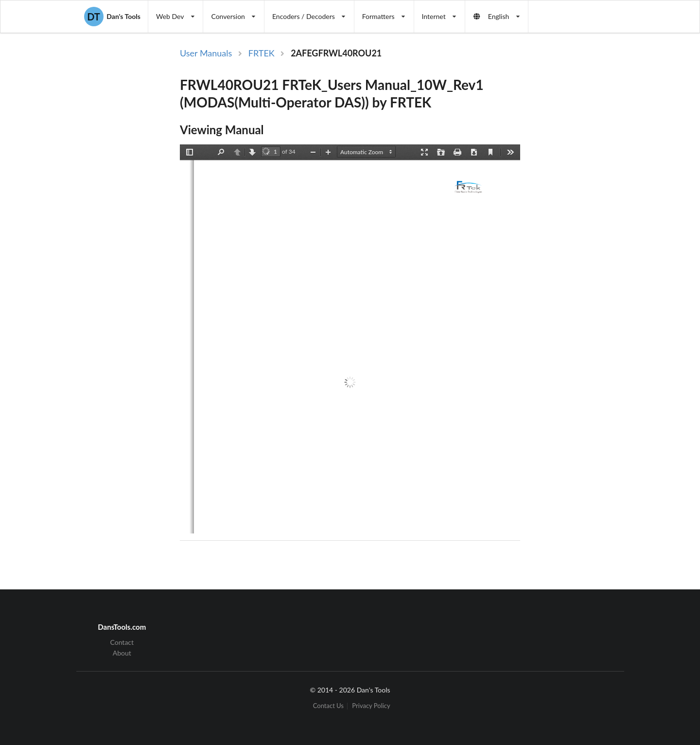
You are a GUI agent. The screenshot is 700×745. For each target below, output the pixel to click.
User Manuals (206, 53)
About (122, 653)
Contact (122, 642)
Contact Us (328, 706)
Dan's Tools (112, 17)
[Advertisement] (602, 206)
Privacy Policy (371, 706)
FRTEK (262, 53)
